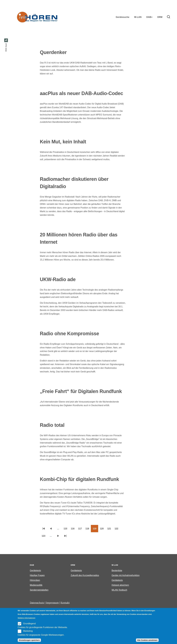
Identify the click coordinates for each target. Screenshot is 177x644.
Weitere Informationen (27, 618)
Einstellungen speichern (29, 640)
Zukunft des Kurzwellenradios (85, 575)
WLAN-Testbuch (119, 590)
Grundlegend (30, 624)
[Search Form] (168, 17)
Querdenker (53, 52)
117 (81, 530)
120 (103, 530)
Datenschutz (37, 603)
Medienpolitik (36, 585)
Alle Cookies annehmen (147, 640)
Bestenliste (117, 570)
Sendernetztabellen (39, 590)
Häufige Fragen (37, 575)
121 (110, 530)
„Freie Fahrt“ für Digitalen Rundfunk (81, 391)
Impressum (52, 603)
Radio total (52, 425)
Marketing (28, 631)
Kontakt (65, 603)
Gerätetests (35, 570)
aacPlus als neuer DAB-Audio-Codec (81, 93)
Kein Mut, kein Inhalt (63, 142)
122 (117, 530)
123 (44, 537)
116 (74, 530)
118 (88, 530)
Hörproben (35, 580)
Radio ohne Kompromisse (69, 334)
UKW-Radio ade (58, 279)
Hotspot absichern (120, 585)
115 (66, 530)
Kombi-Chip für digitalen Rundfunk (79, 479)
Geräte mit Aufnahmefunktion (125, 575)
